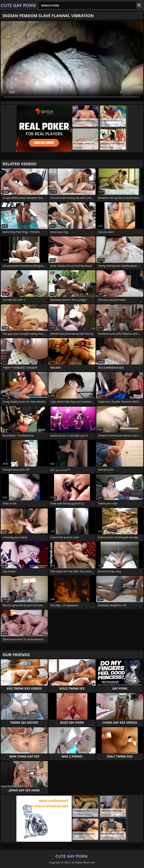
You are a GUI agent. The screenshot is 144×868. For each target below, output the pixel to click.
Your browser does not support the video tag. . (72, 61)
